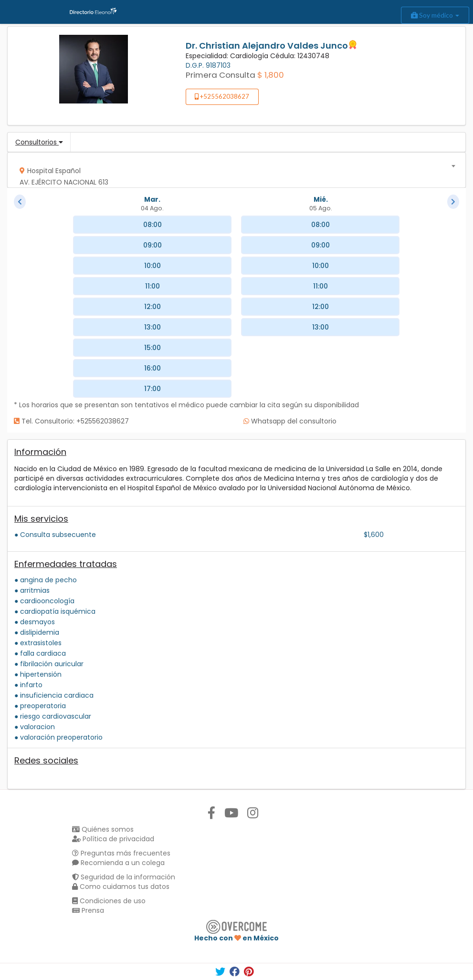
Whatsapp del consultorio (290, 421)
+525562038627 (222, 96)
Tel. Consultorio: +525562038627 (71, 421)
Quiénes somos (103, 829)
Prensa (88, 910)
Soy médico (435, 15)
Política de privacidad (113, 839)
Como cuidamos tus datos (121, 887)
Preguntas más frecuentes (121, 853)
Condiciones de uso (109, 901)
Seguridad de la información (124, 877)
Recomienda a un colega (118, 863)
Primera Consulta (221, 75)
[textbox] (233, 174)
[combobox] (233, 170)
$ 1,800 (271, 75)
